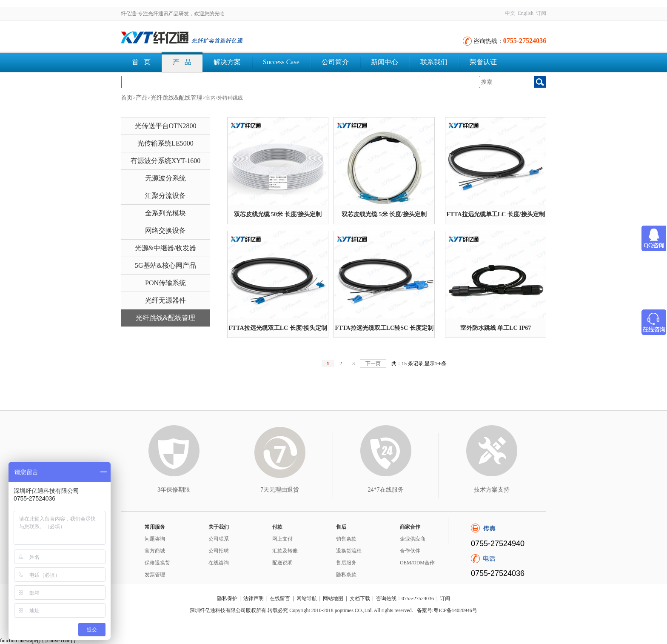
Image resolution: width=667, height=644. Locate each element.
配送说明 (282, 563)
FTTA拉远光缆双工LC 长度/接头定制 (278, 328)
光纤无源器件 (165, 300)
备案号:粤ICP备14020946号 (447, 610)
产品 (142, 98)
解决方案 (227, 62)
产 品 (182, 62)
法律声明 (254, 598)
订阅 (541, 13)
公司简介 (335, 62)
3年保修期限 (174, 490)
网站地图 (333, 598)
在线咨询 (219, 563)
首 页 (141, 62)
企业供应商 (413, 539)
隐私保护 (227, 598)
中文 (510, 13)
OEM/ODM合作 (417, 563)
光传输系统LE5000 (165, 143)
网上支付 (282, 539)
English (526, 13)
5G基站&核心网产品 (165, 265)
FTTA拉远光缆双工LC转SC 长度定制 (384, 328)
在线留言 (280, 598)
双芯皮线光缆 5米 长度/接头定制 (384, 214)
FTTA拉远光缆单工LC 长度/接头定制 (495, 214)
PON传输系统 (165, 283)
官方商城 (155, 551)
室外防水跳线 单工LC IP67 (496, 328)
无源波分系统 (165, 178)
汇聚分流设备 (165, 196)
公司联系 (219, 539)
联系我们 (434, 62)
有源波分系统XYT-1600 (166, 161)
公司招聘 (219, 551)
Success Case (281, 62)
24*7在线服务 (386, 490)
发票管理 (155, 575)
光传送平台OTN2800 (166, 126)
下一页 (373, 364)
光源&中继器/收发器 (166, 248)
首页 (127, 98)
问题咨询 (155, 539)
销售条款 (346, 539)
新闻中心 (385, 62)
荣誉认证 (483, 62)
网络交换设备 (165, 230)
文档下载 (145, 82)
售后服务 (346, 563)
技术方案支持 (492, 490)
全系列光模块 (165, 213)
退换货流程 (349, 551)
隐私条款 (346, 575)
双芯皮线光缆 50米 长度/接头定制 (278, 214)
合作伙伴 (410, 551)
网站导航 (307, 598)
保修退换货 (157, 563)
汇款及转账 (285, 551)
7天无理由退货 (280, 490)
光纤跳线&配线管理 (177, 98)
